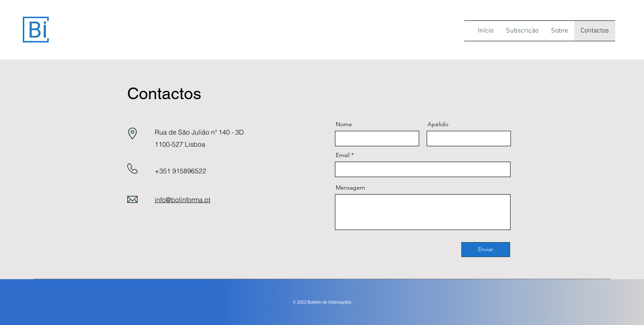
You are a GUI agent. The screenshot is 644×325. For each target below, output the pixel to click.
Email (343, 155)
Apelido (438, 124)
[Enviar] (486, 250)
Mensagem (350, 187)
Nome (344, 124)
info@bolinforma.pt (182, 200)
